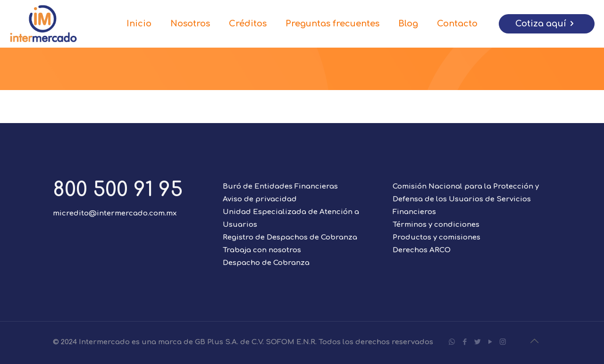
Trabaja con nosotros (262, 250)
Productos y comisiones (436, 237)
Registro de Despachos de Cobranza (290, 237)
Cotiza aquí (547, 24)
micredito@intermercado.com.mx (115, 213)
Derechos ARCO (422, 250)
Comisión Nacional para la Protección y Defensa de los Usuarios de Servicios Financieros (466, 199)
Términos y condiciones (436, 225)
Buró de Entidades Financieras (280, 186)
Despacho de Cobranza (266, 263)
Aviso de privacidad (260, 199)
